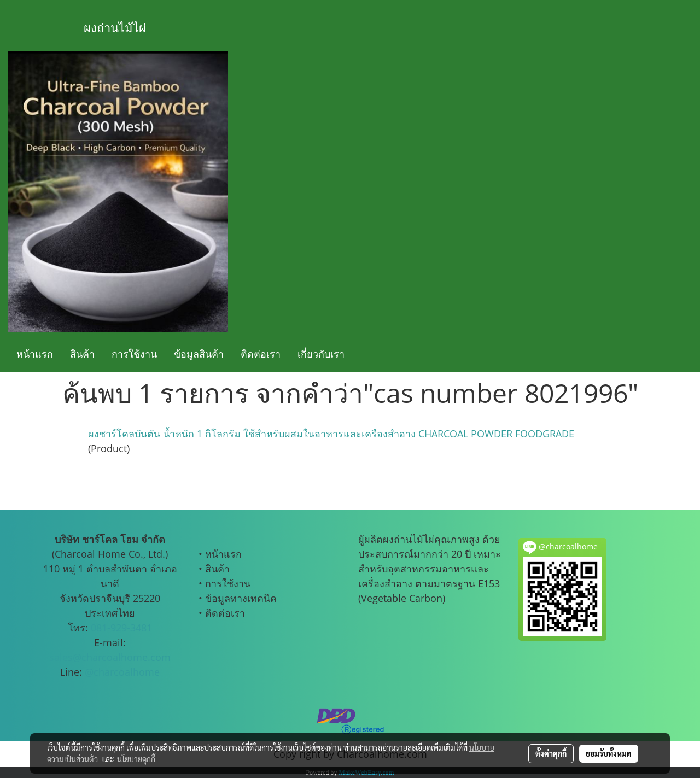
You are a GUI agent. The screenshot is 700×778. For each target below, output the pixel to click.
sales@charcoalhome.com (110, 657)
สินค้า (82, 354)
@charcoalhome (122, 672)
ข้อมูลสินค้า (199, 354)
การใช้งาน (134, 354)
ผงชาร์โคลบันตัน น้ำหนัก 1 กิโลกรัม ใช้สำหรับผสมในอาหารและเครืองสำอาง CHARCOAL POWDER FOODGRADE (331, 434)
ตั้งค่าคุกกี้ (551, 753)
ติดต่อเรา (261, 354)
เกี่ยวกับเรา (321, 354)
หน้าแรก (35, 354)
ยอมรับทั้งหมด (609, 753)
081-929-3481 (121, 628)
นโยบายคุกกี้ (136, 759)
